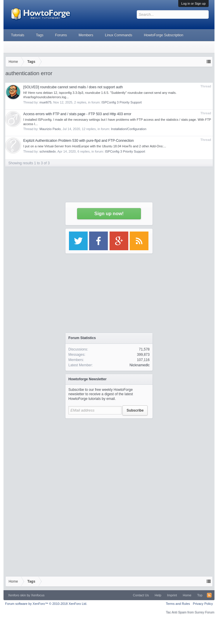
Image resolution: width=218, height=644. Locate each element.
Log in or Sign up (193, 4)
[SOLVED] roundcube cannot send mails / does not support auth (73, 87)
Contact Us (141, 595)
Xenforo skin (17, 595)
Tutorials (18, 35)
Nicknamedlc (140, 365)
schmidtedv (48, 151)
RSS (209, 595)
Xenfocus (38, 595)
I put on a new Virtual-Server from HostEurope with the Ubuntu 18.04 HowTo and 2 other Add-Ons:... (95, 146)
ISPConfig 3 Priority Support (122, 102)
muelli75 (45, 102)
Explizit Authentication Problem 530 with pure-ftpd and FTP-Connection (78, 141)
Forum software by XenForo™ (46, 604)
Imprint (172, 595)
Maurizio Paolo (50, 129)
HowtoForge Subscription (163, 35)
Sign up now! (109, 214)
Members (86, 35)
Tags (40, 35)
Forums (61, 35)
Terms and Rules (178, 604)
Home (187, 595)
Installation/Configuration (129, 129)
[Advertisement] (109, 458)
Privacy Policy (203, 604)
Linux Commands (118, 35)
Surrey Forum (204, 612)
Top (200, 595)
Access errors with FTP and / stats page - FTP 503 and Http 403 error (77, 114)
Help (158, 595)
